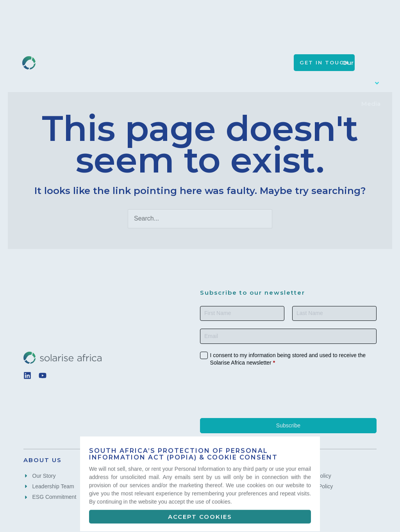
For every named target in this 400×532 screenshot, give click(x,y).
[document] (200, 266)
